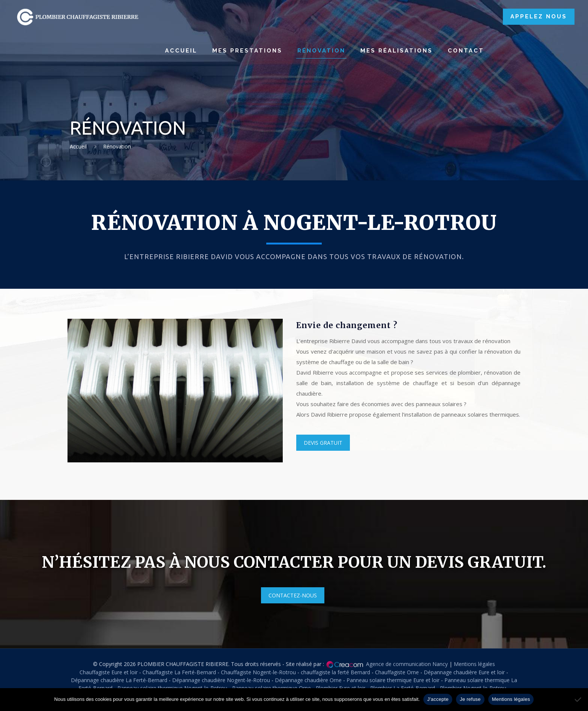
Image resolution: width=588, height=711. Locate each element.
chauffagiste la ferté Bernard (335, 672)
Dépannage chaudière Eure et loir (464, 672)
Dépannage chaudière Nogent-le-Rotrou (221, 680)
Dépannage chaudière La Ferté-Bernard (119, 680)
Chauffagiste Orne (397, 672)
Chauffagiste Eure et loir (109, 672)
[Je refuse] (579, 699)
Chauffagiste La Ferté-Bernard (179, 672)
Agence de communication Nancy (407, 664)
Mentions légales (474, 664)
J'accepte (438, 699)
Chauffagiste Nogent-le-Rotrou (258, 672)
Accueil (78, 146)
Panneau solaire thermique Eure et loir (393, 680)
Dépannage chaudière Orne (308, 680)
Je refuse (470, 699)
